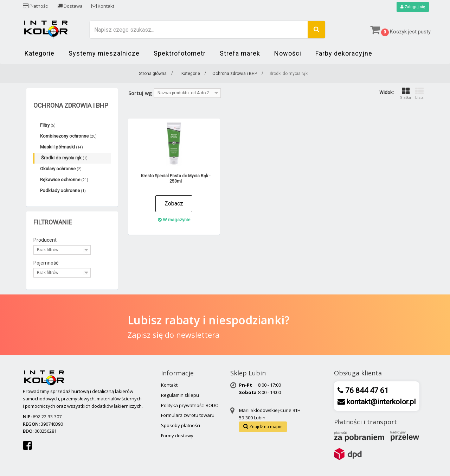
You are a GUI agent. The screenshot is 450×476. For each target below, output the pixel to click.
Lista (419, 94)
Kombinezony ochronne (68, 136)
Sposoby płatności (181, 426)
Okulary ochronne (61, 169)
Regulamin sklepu (180, 395)
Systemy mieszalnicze (104, 54)
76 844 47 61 (366, 391)
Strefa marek (240, 54)
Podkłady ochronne (63, 191)
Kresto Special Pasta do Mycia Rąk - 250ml (176, 179)
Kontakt (103, 6)
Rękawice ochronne (64, 180)
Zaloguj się (412, 7)
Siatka (406, 94)
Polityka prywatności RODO (190, 406)
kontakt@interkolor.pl (380, 402)
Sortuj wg (140, 93)
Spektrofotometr (180, 54)
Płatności (36, 6)
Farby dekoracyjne (344, 54)
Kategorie (40, 54)
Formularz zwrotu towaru (188, 415)
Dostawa (70, 6)
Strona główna (153, 74)
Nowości (288, 54)
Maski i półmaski (62, 147)
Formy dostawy (177, 436)
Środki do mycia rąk (64, 158)
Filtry (48, 125)
